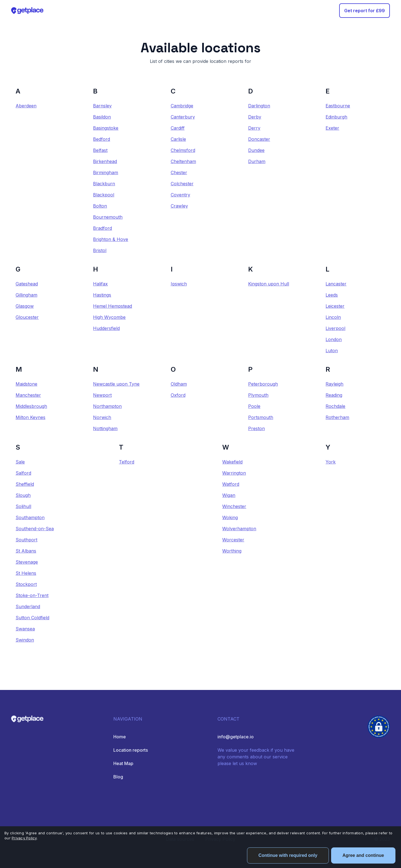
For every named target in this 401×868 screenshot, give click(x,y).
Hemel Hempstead (113, 306)
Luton (332, 351)
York (331, 462)
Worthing (232, 551)
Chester (179, 172)
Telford (127, 462)
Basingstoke (106, 128)
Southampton (30, 517)
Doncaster (259, 139)
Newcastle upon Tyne (116, 384)
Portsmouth (261, 417)
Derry (254, 128)
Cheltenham (183, 161)
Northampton (107, 406)
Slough (23, 495)
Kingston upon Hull (269, 284)
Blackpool (104, 195)
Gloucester (27, 317)
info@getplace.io (236, 737)
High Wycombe (109, 317)
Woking (230, 517)
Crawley (179, 206)
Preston (256, 428)
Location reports (131, 750)
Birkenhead (105, 161)
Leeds (332, 295)
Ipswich (179, 284)
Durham (257, 161)
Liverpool (335, 328)
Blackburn (104, 184)
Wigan (229, 495)
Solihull (23, 506)
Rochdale (335, 406)
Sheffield (25, 484)
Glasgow (25, 306)
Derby (255, 117)
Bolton (100, 206)
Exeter (332, 128)
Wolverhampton (239, 529)
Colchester (182, 184)
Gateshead (27, 284)
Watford (231, 484)
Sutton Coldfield (32, 618)
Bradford (102, 228)
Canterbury (183, 117)
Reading (334, 395)
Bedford (102, 139)
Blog (118, 777)
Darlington (259, 106)
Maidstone (26, 384)
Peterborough (263, 384)
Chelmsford (183, 150)
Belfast (100, 150)
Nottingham (105, 428)
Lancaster (336, 284)
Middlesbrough (31, 406)
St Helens (26, 573)
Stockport (26, 584)
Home (120, 737)
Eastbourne (338, 106)
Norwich (102, 417)
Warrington (234, 473)
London (334, 339)
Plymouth (258, 395)
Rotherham (337, 417)
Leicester (335, 306)
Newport (102, 395)
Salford (23, 473)
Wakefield (232, 462)
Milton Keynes (30, 417)
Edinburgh (336, 117)
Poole (254, 406)
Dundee (256, 150)
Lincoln (333, 317)
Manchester (28, 395)
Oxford (178, 395)
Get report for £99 (365, 11)
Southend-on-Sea (35, 529)
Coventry (180, 195)
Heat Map (123, 763)
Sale (20, 462)
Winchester (234, 506)
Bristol (100, 250)
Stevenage (27, 562)
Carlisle (178, 139)
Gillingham (26, 295)
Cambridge (182, 106)
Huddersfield (106, 328)
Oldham (179, 384)
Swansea (25, 629)
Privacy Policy (24, 838)
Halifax (100, 284)
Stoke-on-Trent (32, 595)
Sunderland (28, 606)
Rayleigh (334, 384)
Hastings (102, 295)
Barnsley (102, 106)
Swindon (25, 640)
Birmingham (106, 172)
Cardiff (178, 128)
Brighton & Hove (111, 239)
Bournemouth (108, 217)
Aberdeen (26, 106)
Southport (26, 540)
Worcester (233, 540)
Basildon (102, 117)
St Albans (26, 551)
